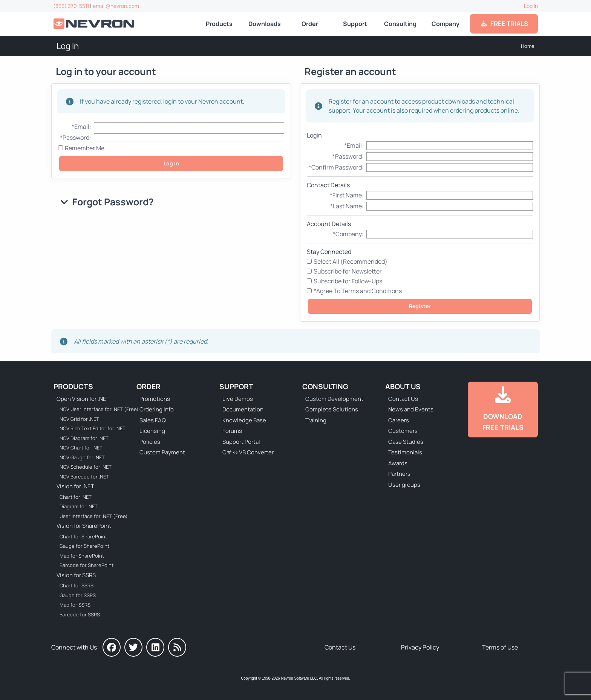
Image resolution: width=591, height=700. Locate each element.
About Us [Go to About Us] (403, 387)
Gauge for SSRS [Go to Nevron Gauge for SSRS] (78, 595)
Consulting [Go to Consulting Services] (400, 24)
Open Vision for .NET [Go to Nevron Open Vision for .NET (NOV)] (83, 399)
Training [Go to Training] (316, 420)
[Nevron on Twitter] (133, 647)
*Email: (81, 127)
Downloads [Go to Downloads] (265, 24)
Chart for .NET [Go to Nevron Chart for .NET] (76, 497)
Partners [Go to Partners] (399, 474)
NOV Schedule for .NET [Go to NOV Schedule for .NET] (86, 467)
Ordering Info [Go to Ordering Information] (157, 409)
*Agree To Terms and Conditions (358, 291)
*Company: (348, 234)
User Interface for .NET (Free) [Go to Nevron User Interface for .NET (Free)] (94, 516)
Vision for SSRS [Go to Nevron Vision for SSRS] (76, 575)
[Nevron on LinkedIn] (155, 647)
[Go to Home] (95, 24)
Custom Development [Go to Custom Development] (334, 399)
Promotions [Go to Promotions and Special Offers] (155, 399)
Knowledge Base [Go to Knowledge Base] (244, 420)
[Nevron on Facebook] (112, 647)
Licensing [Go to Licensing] (152, 431)
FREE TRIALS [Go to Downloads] (504, 24)
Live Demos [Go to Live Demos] (238, 399)
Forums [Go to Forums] (232, 431)
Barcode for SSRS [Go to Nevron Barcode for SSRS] (80, 614)
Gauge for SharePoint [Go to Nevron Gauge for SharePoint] (84, 546)
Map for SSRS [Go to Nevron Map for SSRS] (75, 605)
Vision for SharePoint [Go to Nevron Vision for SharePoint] (84, 526)
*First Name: (347, 195)
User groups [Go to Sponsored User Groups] (404, 485)
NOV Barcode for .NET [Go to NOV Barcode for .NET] (84, 477)
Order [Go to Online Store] (310, 24)
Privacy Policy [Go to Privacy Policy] (420, 647)
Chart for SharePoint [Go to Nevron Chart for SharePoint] (83, 536)
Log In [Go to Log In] (531, 6)
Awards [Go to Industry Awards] (398, 463)
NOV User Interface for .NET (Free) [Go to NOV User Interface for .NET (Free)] (94, 409)
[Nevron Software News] (177, 647)
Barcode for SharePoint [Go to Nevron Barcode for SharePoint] (87, 565)
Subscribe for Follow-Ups (348, 281)
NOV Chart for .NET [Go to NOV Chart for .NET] (81, 448)
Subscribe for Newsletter (348, 271)
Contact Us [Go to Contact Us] (403, 399)
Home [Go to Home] (528, 46)
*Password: (76, 138)
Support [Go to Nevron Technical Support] (355, 24)
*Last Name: (347, 206)
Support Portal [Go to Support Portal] (241, 442)
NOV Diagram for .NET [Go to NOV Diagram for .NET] (84, 438)
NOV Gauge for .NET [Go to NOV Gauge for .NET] (82, 457)
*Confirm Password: (336, 167)
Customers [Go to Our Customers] (403, 431)
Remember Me (85, 148)
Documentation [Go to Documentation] (243, 409)
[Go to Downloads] (503, 410)
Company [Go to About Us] (446, 24)
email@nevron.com (116, 6)
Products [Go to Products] (219, 24)
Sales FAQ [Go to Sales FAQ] (153, 420)
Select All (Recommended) (351, 261)
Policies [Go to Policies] (150, 442)
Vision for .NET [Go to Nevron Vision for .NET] (75, 486)
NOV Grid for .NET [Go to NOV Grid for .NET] (79, 419)
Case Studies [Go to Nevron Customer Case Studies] (406, 442)
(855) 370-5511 (71, 6)
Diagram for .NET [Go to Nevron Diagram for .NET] (79, 506)
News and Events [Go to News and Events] (411, 409)
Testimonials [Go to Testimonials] (405, 452)
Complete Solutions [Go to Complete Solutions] (332, 409)
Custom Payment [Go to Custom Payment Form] (162, 452)
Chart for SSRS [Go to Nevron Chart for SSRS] (77, 585)
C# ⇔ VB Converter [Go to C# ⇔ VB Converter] (248, 452)
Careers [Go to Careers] (399, 420)
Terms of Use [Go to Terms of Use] (500, 647)
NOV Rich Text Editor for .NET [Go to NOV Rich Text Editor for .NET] (93, 428)
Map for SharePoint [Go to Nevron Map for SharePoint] (82, 556)
